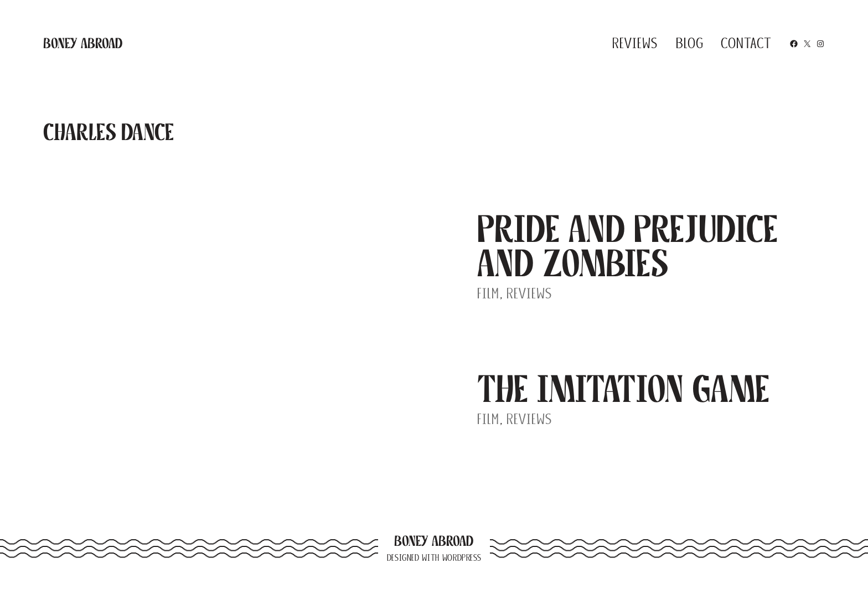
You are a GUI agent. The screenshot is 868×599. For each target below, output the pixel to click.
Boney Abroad (83, 43)
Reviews (529, 293)
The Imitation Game (624, 389)
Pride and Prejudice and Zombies (628, 246)
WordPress (462, 558)
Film (488, 293)
